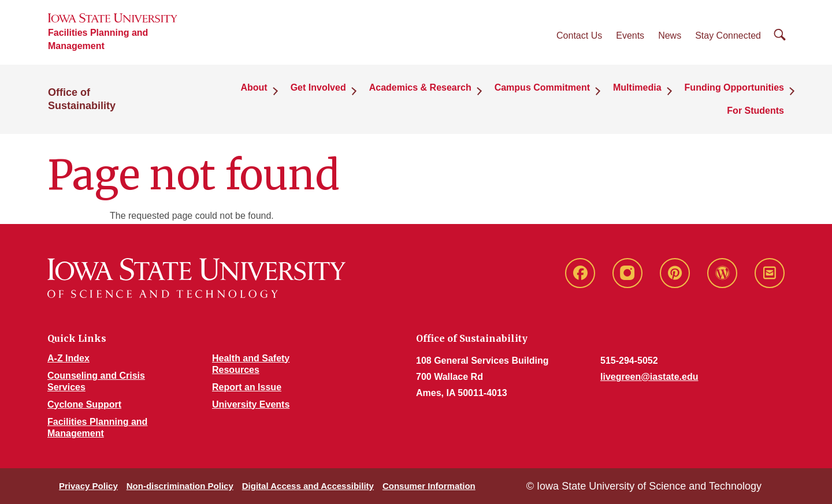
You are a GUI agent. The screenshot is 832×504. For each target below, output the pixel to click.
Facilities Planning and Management (98, 39)
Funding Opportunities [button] (734, 87)
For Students (755, 111)
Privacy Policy (88, 486)
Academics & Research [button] (420, 87)
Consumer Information (429, 486)
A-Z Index (68, 358)
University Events (251, 404)
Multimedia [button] (637, 87)
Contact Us (579, 36)
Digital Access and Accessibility (308, 486)
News (670, 36)
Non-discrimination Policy (180, 486)
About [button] (254, 87)
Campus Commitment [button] (542, 87)
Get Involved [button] (318, 87)
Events (630, 36)
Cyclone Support (84, 404)
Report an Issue (247, 387)
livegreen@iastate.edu (649, 377)
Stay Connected (728, 36)
